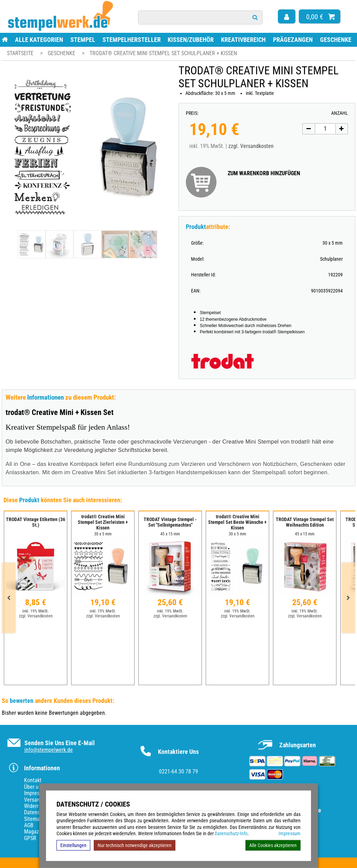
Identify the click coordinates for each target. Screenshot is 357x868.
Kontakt (33, 780)
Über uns (34, 787)
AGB (29, 825)
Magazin (34, 832)
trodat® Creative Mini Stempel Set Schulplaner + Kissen (163, 53)
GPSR (30, 838)
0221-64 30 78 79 (178, 771)
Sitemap (33, 819)
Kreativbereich (243, 40)
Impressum (290, 833)
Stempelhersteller (132, 40)
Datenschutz (38, 812)
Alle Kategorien (39, 40)
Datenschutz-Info (231, 833)
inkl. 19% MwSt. (36, 611)
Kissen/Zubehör (191, 40)
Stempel (83, 40)
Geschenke (336, 40)
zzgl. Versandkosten (251, 146)
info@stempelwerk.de (49, 750)
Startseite (20, 53)
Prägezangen (293, 40)
